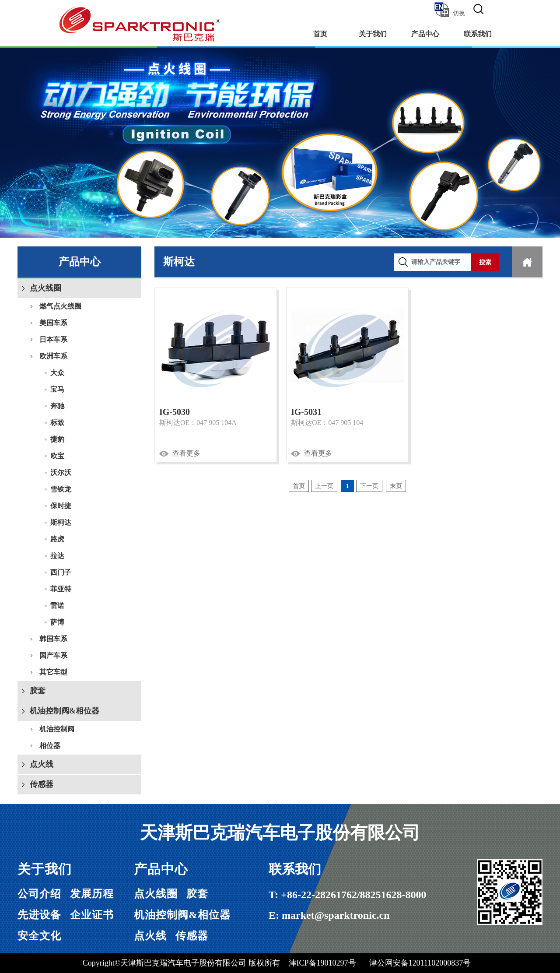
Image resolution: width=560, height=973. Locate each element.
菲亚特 (61, 589)
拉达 (57, 556)
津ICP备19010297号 (322, 963)
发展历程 (92, 894)
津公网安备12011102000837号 (420, 963)
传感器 (42, 784)
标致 (57, 423)
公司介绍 (39, 894)
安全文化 (39, 936)
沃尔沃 (61, 472)
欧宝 (57, 456)
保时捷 (61, 506)
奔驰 (57, 406)
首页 (320, 34)
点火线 (42, 764)
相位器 (50, 746)
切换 (449, 10)
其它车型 (53, 672)
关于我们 (373, 34)
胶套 (38, 691)
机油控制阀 (57, 729)
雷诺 (57, 606)
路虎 (57, 539)
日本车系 (53, 339)
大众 (57, 373)
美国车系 (53, 323)
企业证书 (92, 915)
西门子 (61, 572)
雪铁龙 (61, 489)
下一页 (369, 486)
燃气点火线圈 (60, 306)
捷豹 (57, 439)
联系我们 (478, 34)
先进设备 (39, 915)
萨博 (57, 622)
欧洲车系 (53, 356)
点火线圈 (45, 288)
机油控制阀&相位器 (65, 711)
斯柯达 (61, 522)
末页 (396, 486)
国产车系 (53, 655)
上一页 (324, 486)
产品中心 (425, 34)
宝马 (57, 389)
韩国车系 (53, 639)
